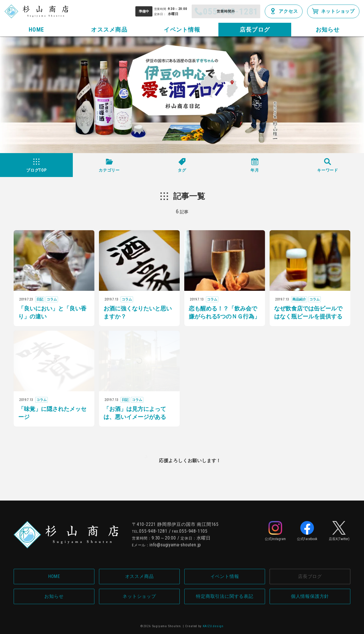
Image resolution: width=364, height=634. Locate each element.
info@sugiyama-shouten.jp (175, 545)
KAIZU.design (213, 626)
